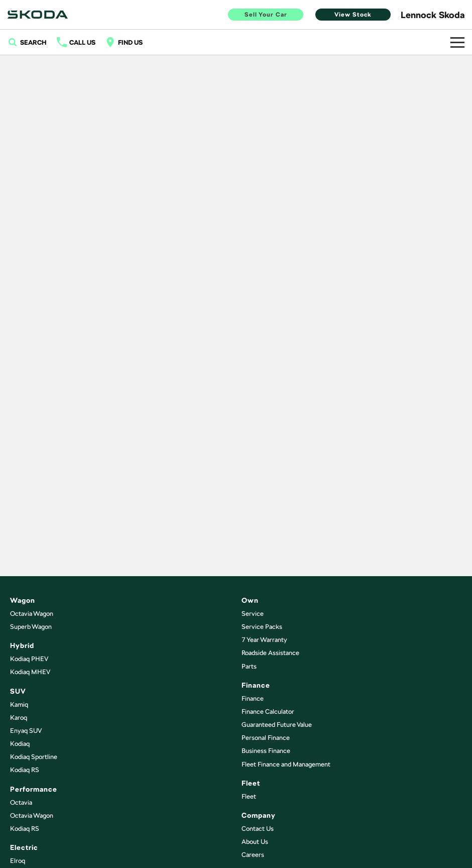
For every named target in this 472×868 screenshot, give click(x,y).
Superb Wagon (31, 627)
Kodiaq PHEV (29, 659)
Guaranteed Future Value (277, 725)
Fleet (249, 796)
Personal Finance (266, 738)
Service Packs (262, 627)
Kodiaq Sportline (34, 757)
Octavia (21, 802)
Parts (249, 666)
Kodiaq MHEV (30, 672)
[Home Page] (38, 15)
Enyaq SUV (26, 731)
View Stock (353, 15)
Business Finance (266, 751)
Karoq (19, 718)
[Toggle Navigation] (457, 42)
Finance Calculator (268, 712)
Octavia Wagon (32, 614)
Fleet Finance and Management (286, 764)
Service (253, 614)
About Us (255, 842)
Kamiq (19, 704)
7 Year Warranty (264, 640)
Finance (253, 698)
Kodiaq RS (25, 770)
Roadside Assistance (270, 653)
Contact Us (258, 829)
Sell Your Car (266, 15)
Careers (253, 855)
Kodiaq (20, 744)
